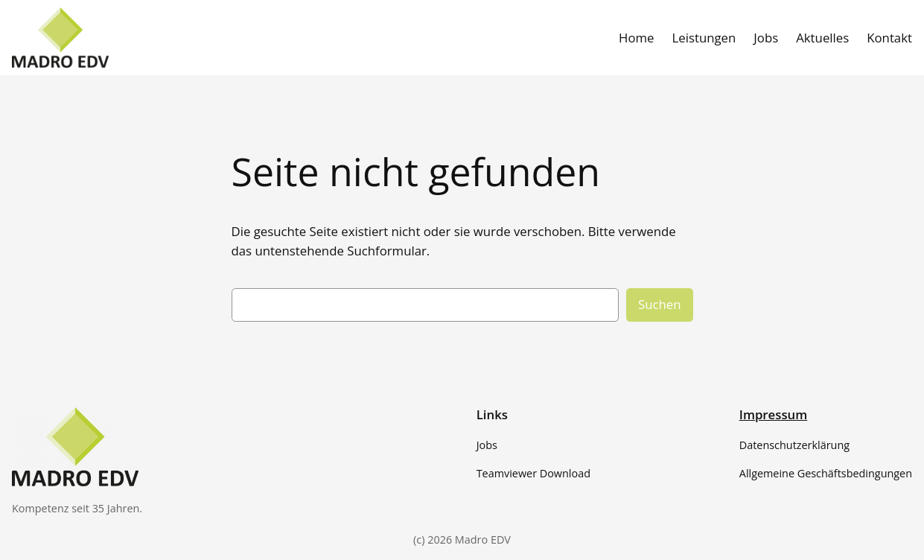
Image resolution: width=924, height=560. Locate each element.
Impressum (774, 414)
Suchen (660, 304)
